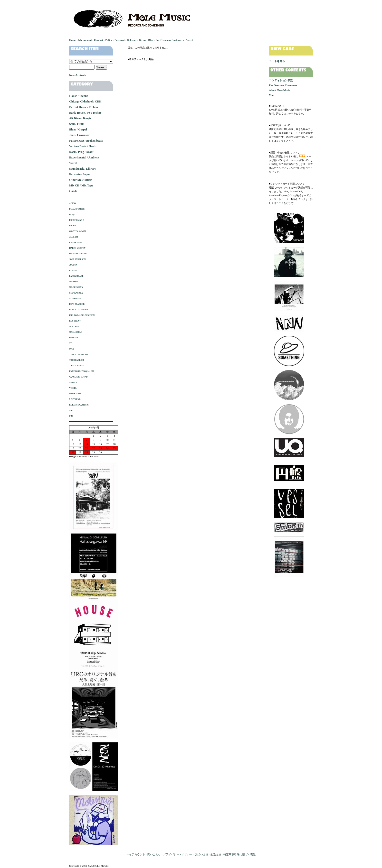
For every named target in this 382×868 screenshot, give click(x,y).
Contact (99, 40)
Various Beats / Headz (83, 146)
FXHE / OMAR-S (77, 220)
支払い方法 (202, 854)
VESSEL (73, 388)
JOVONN (73, 265)
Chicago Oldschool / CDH (85, 102)
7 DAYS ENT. (75, 399)
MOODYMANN (76, 287)
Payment (120, 40)
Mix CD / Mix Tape (81, 185)
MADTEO (74, 282)
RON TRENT (75, 321)
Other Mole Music (81, 180)
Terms (142, 40)
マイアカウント (136, 854)
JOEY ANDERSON (77, 259)
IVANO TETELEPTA (78, 254)
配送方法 (216, 854)
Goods (73, 191)
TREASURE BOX (77, 366)
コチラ (290, 114)
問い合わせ (154, 854)
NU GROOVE (75, 299)
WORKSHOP (75, 394)
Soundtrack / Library (83, 169)
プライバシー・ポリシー (178, 854)
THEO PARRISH (77, 360)
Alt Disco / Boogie (80, 118)
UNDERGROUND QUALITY (82, 371)
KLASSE (73, 271)
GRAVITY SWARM (78, 231)
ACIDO (72, 203)
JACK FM (74, 237)
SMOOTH (74, 338)
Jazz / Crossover (79, 135)
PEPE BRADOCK (77, 304)
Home (73, 40)
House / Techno (79, 96)
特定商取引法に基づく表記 (239, 854)
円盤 (71, 416)
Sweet (190, 40)
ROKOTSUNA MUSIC (79, 405)
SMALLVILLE (76, 332)
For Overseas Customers (170, 40)
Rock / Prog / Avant (81, 152)
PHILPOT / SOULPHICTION (82, 315)
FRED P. (73, 226)
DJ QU (72, 215)
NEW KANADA (76, 293)
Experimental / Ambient (84, 157)
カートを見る (277, 61)
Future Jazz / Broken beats (86, 141)
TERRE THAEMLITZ (79, 355)
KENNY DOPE (76, 243)
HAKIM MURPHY (77, 248)
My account (85, 40)
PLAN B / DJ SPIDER (78, 310)
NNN (71, 411)
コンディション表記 (281, 80)
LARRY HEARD (76, 276)
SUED (72, 349)
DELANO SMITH (77, 209)
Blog (151, 40)
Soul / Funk (76, 124)
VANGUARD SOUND (78, 377)
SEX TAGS (74, 327)
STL (71, 343)
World (73, 163)
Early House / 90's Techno (85, 113)
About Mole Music (280, 90)
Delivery (132, 40)
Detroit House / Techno (83, 107)
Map (272, 95)
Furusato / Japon (80, 174)
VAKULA (73, 383)
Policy (109, 40)
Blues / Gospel (78, 129)
